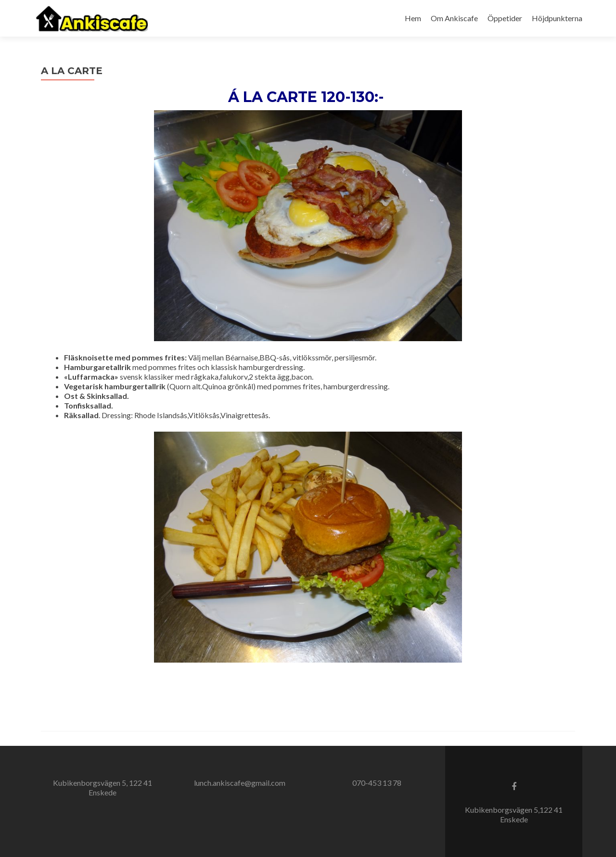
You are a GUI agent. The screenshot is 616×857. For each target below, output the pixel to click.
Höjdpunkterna (557, 18)
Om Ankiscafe (454, 18)
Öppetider (505, 18)
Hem (413, 18)
